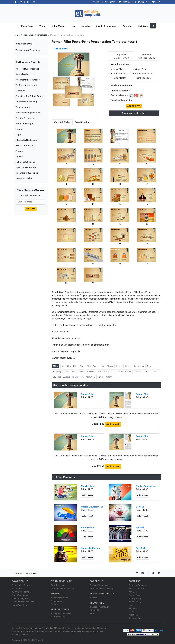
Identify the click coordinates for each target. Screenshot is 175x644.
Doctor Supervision (146, 486)
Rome (149, 366)
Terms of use (134, 595)
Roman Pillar (85, 366)
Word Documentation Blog (63, 589)
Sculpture (57, 377)
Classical (138, 372)
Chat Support (126, 2)
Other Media (58, 26)
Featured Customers (99, 585)
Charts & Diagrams (20, 598)
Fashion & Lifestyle (25, 118)
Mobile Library (88, 486)
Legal (19, 135)
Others (19, 156)
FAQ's (131, 605)
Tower (100, 377)
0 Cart (156, 2)
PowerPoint (27, 26)
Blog (92, 613)
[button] (153, 26)
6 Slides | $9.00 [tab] (121, 56)
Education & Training (26, 102)
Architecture (139, 366)
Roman (147, 372)
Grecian (156, 372)
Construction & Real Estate (29, 96)
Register (110, 2)
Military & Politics (24, 146)
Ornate (120, 372)
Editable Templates (36, 640)
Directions (133, 615)
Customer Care (135, 618)
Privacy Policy (135, 598)
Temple (96, 366)
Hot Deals (143, 26)
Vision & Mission (136, 589)
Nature (19, 151)
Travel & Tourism (24, 178)
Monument (91, 377)
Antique (67, 377)
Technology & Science (27, 173)
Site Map (133, 608)
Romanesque (78, 377)
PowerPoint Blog (19, 605)
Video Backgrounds (59, 598)
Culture (128, 372)
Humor (19, 129)
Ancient (119, 366)
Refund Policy (135, 602)
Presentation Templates (35, 35)
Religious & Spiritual (26, 162)
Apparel (140, 527)
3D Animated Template (22, 592)
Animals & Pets (23, 74)
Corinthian (103, 372)
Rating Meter (88, 527)
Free (73, 26)
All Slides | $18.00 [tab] (147, 56)
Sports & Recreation (26, 167)
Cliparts (54, 604)
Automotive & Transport (28, 80)
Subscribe (31, 209)
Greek (66, 372)
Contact (132, 612)
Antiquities (66, 366)
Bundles (86, 26)
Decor (112, 372)
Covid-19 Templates (106, 26)
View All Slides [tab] (62, 122)
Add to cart (113, 424)
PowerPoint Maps (20, 595)
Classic (110, 366)
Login (97, 2)
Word (42, 26)
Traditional (91, 372)
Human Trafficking (90, 548)
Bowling (140, 507)
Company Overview (137, 585)
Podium (81, 372)
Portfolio (127, 26)
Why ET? (132, 592)
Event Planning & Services (29, 113)
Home (17, 35)
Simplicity (57, 372)
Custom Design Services (23, 602)
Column (109, 377)
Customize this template (134, 113)
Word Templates (58, 585)
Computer (21, 91)
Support (142, 2)
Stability (128, 366)
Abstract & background (28, 69)
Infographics (95, 610)
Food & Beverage (24, 124)
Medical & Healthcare (27, 140)
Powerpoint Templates (61, 613)
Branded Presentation (99, 607)
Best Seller (141, 548)
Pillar (75, 366)
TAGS (55, 366)
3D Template (17, 589)
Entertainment (23, 107)
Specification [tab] (82, 122)
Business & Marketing (26, 85)
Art (103, 366)
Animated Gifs (57, 601)
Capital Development (92, 507)
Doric (73, 372)
